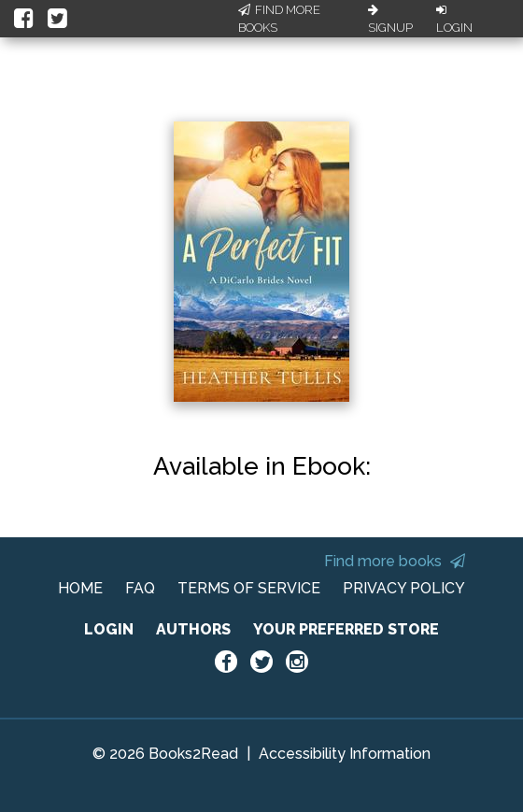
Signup (390, 20)
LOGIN (109, 629)
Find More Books (279, 19)
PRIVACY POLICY (404, 588)
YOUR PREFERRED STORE (346, 629)
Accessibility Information (345, 754)
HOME (80, 588)
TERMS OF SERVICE (249, 588)
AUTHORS (193, 629)
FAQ (140, 588)
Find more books (395, 561)
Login (454, 20)
